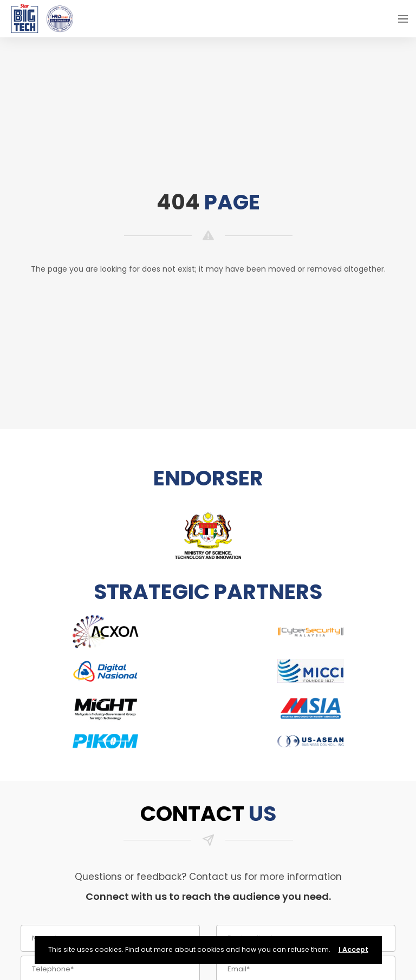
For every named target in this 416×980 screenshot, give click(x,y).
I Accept (353, 949)
